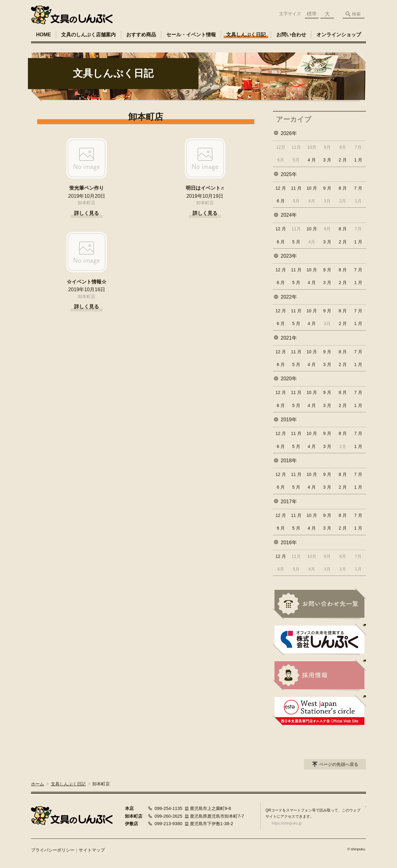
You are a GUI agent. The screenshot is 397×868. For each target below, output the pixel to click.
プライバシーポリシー (53, 850)
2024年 (289, 215)
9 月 (327, 188)
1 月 (358, 160)
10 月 (312, 188)
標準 (312, 14)
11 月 (296, 188)
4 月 (312, 160)
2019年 (289, 420)
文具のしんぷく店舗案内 (88, 35)
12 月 (281, 188)
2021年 (289, 338)
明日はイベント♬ (205, 188)
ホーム (38, 784)
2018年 (289, 461)
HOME (43, 35)
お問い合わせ (291, 35)
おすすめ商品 (141, 35)
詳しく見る (87, 213)
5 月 (296, 242)
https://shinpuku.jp (287, 823)
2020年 (289, 379)
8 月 (343, 188)
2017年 (289, 502)
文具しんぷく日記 (246, 35)
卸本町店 (87, 203)
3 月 (327, 160)
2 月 (343, 160)
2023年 (289, 256)
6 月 (281, 201)
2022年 (289, 297)
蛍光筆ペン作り (87, 188)
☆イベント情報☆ (87, 282)
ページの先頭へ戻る (339, 764)
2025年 (289, 174)
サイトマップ (92, 850)
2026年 (289, 133)
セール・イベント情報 (191, 35)
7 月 (358, 188)
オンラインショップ (339, 35)
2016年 (289, 542)
